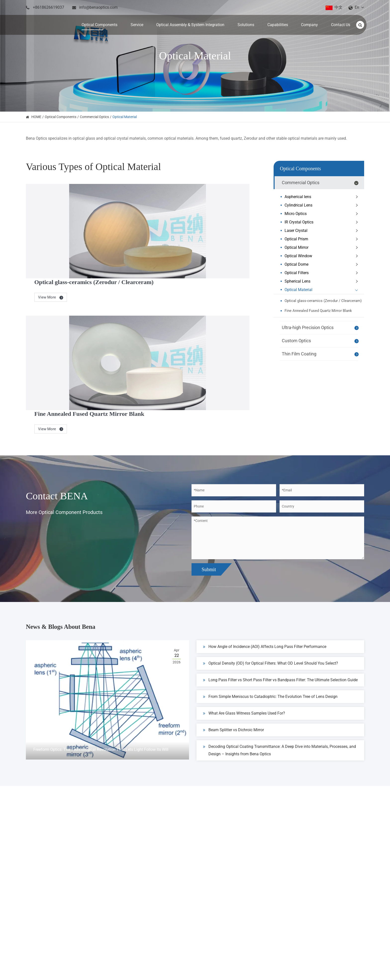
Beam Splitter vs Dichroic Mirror (233, 662)
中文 (339, 7)
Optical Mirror (322, 248)
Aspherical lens (322, 197)
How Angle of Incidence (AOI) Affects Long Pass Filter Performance (265, 579)
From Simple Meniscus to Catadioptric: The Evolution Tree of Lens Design (270, 629)
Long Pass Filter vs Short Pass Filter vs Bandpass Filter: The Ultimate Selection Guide (280, 612)
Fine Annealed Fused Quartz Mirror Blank (191, 295)
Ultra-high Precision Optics (321, 328)
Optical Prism (322, 239)
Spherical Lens (322, 281)
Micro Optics (322, 214)
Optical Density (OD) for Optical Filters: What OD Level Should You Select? (270, 595)
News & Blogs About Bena (80, 556)
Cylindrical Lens (322, 205)
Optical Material (125, 117)
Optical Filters (322, 273)
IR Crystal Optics (322, 222)
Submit (209, 497)
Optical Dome (322, 264)
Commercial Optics (94, 117)
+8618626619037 (49, 7)
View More (152, 227)
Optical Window (322, 256)
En (357, 7)
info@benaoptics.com (98, 7)
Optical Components (61, 117)
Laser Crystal (322, 231)
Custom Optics (321, 341)
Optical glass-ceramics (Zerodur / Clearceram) (196, 211)
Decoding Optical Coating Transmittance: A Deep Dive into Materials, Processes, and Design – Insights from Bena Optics (279, 682)
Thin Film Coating (321, 354)
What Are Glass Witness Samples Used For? (244, 645)
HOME (36, 117)
